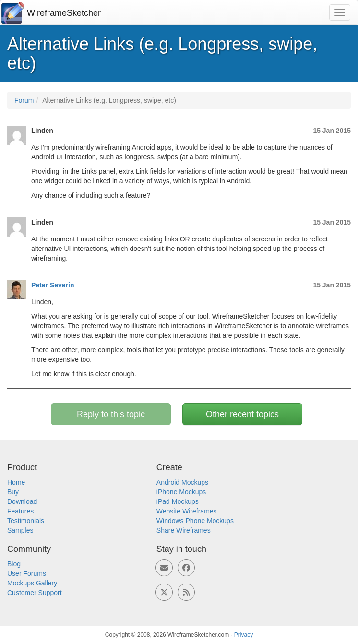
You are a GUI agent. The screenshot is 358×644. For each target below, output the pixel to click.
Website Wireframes (187, 511)
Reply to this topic (111, 414)
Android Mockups (182, 482)
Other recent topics (242, 414)
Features (20, 511)
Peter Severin (53, 285)
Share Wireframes (184, 530)
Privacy (244, 635)
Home (16, 482)
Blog (14, 564)
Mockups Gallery (32, 583)
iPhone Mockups (181, 492)
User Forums (27, 573)
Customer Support (35, 593)
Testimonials (26, 521)
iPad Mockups (178, 501)
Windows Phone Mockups (195, 521)
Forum (24, 100)
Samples (20, 530)
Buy (13, 492)
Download (22, 501)
